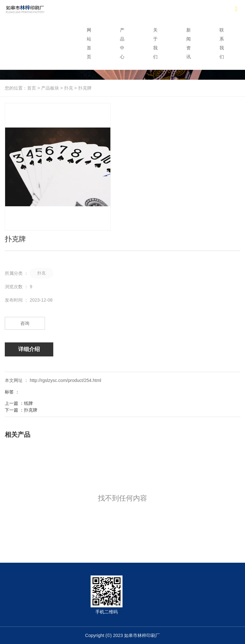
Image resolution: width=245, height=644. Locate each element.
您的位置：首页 (21, 88)
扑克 (69, 88)
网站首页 (89, 43)
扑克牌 (31, 410)
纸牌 (28, 403)
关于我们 (155, 43)
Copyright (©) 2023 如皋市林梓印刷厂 (122, 635)
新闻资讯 (189, 43)
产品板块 (50, 88)
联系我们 (222, 43)
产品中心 (122, 43)
